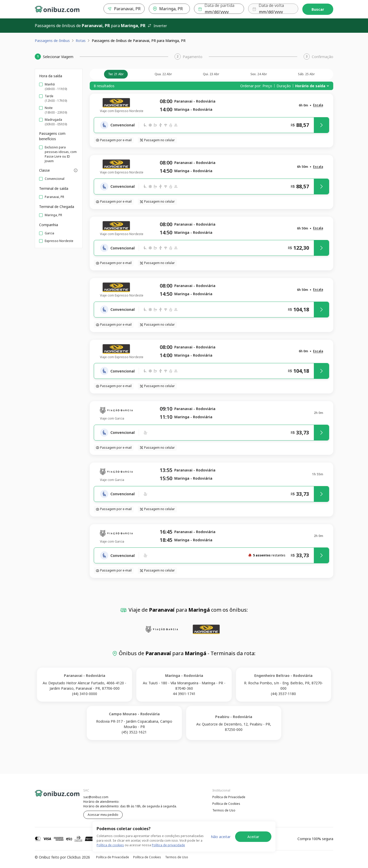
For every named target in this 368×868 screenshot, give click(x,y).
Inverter (157, 26)
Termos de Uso (224, 810)
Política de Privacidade (229, 797)
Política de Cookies (226, 804)
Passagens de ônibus (52, 41)
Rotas (81, 41)
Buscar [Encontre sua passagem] (318, 9)
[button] (318, 105)
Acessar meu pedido (103, 815)
